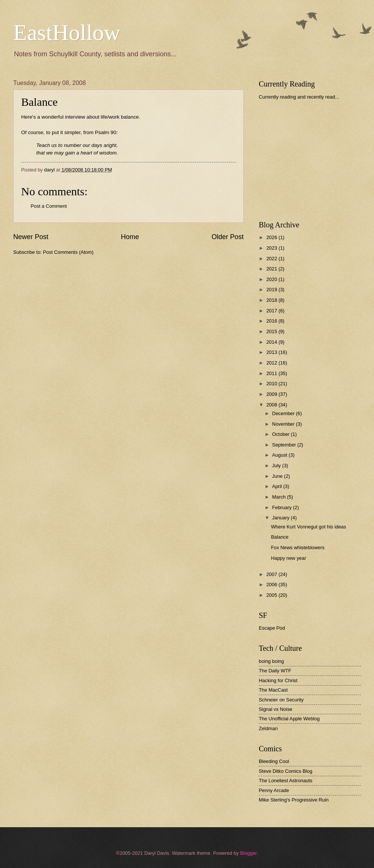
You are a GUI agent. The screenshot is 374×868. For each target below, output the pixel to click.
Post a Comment (49, 206)
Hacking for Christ (278, 680)
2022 (272, 259)
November (284, 424)
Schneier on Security (281, 700)
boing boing (271, 661)
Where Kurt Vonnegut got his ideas (308, 527)
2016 (272, 321)
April (277, 486)
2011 (272, 373)
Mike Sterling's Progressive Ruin (294, 800)
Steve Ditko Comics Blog (286, 771)
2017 (272, 311)
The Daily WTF (275, 671)
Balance (280, 537)
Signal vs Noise (276, 709)
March (279, 497)
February (282, 507)
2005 (272, 595)
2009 (272, 394)
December (284, 413)
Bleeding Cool (274, 761)
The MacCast (273, 690)
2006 (272, 585)
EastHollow (67, 32)
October (281, 434)
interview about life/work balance (102, 117)
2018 (272, 300)
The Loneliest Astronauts (286, 781)
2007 (272, 574)
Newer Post (31, 237)
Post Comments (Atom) (68, 252)
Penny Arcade (274, 790)
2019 (272, 290)
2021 (272, 269)
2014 (272, 342)
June (278, 476)
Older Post (228, 237)
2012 (272, 363)
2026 (272, 237)
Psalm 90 (105, 132)
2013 (272, 352)
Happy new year (288, 558)
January (281, 518)
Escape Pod (272, 628)
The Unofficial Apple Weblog (289, 719)
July (277, 466)
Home (130, 237)
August (280, 455)
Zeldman (268, 728)
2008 (272, 405)
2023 (272, 248)
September (285, 445)
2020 (272, 279)
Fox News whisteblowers (298, 548)
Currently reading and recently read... (299, 97)
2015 (272, 331)
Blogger (248, 853)
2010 (272, 384)
